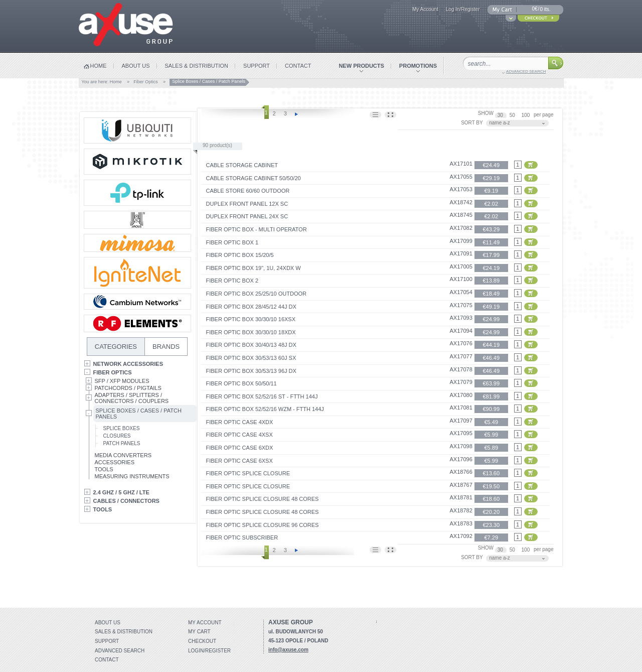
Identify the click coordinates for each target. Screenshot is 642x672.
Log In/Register (463, 9)
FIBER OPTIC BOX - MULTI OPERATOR (257, 229)
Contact (107, 660)
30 (501, 115)
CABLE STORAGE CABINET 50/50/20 (254, 178)
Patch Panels (122, 443)
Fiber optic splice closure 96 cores (263, 525)
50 (513, 115)
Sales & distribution (124, 632)
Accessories (115, 462)
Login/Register (209, 651)
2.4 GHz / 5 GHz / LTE (121, 492)
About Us (108, 623)
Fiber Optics (146, 82)
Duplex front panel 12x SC (247, 204)
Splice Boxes (122, 428)
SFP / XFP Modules (122, 381)
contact (298, 66)
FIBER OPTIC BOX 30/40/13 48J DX (251, 345)
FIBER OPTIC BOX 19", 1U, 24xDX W (254, 268)
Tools (104, 469)
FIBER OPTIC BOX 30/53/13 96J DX (251, 371)
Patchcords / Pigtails (128, 388)
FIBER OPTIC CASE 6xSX (239, 461)
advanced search (526, 72)
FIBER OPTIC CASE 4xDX (240, 422)
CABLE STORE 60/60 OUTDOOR (248, 191)
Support (107, 641)
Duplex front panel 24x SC (247, 216)
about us (136, 66)
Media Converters (123, 455)
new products (361, 66)
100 (526, 115)
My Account (425, 9)
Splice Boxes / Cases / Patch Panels (137, 414)
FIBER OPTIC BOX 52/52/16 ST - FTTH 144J (262, 396)
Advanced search (120, 651)
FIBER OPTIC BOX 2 (232, 281)
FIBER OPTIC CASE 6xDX (240, 448)
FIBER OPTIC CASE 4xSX (239, 435)
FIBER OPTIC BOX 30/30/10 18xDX (251, 332)
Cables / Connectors (126, 501)
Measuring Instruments (132, 476)
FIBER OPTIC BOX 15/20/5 (240, 255)
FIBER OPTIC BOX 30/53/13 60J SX (251, 358)
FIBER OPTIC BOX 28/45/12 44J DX (251, 307)
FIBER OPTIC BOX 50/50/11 (242, 383)
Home (116, 82)
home (99, 66)
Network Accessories (128, 364)
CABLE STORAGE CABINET (242, 165)
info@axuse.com (288, 650)
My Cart (199, 632)
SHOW (486, 113)
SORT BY (472, 123)
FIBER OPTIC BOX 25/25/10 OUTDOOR (257, 294)
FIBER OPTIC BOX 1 (232, 242)
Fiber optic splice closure (248, 473)
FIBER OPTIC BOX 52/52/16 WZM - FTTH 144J (265, 409)
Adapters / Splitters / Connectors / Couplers (132, 398)
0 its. (545, 9)
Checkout (202, 641)
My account (205, 623)
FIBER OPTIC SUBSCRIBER (242, 537)
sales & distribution (197, 66)
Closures (117, 436)
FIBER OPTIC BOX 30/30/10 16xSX (251, 319)
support (257, 66)
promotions (418, 66)
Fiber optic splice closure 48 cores (263, 499)
